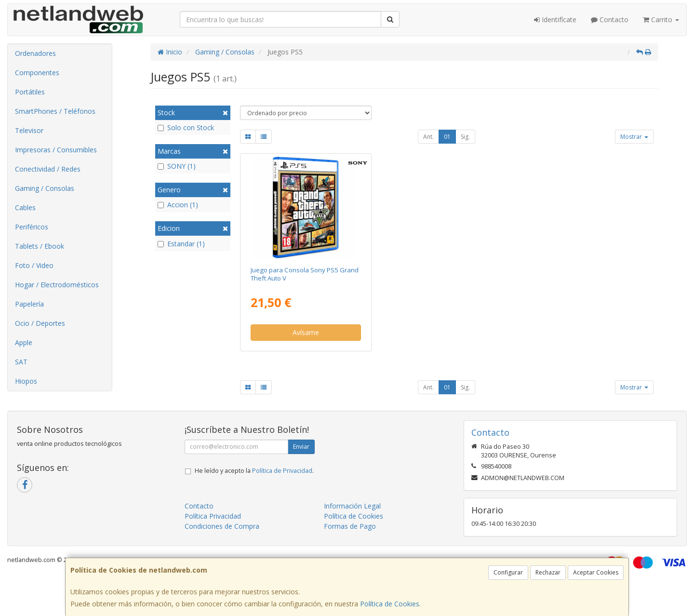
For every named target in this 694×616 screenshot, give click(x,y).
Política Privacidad (213, 516)
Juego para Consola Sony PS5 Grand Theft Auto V (305, 274)
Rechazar (548, 572)
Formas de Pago (350, 526)
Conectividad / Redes (48, 169)
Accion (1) (178, 205)
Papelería (29, 304)
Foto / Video (34, 265)
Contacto (610, 20)
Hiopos (26, 381)
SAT (21, 362)
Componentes (37, 73)
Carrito (661, 20)
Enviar (301, 447)
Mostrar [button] (634, 137)
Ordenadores (35, 53)
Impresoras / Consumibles (56, 150)
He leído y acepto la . (254, 471)
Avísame (306, 332)
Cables (25, 208)
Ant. (428, 137)
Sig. (465, 137)
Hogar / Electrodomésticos (57, 285)
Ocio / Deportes (40, 323)
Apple (24, 342)
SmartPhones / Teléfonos (55, 111)
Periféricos (32, 227)
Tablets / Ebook (40, 246)
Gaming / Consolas (45, 188)
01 (447, 137)
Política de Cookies (390, 604)
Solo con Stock (186, 127)
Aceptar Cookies (596, 572)
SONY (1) (177, 166)
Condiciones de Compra (222, 526)
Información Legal (352, 506)
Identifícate (555, 20)
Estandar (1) (181, 244)
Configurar (508, 572)
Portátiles (30, 92)
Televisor (29, 130)
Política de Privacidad (282, 471)
